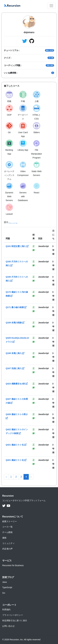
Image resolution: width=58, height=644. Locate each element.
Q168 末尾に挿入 (15, 353)
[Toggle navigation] (51, 6)
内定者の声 (7, 549)
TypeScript (7, 587)
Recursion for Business (13, 565)
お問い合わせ (8, 626)
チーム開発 (7, 532)
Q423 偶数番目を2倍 (17, 384)
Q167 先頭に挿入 (15, 368)
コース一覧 (7, 527)
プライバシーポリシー (13, 615)
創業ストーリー (9, 521)
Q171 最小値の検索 (16, 307)
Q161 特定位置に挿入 (17, 246)
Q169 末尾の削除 (15, 323)
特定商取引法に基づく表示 (15, 621)
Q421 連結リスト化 (16, 445)
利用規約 (6, 610)
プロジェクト (13, 223)
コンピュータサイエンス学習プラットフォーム (24, 500)
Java (4, 582)
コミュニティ (8, 543)
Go (4, 593)
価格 (4, 538)
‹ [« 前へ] (6, 477)
